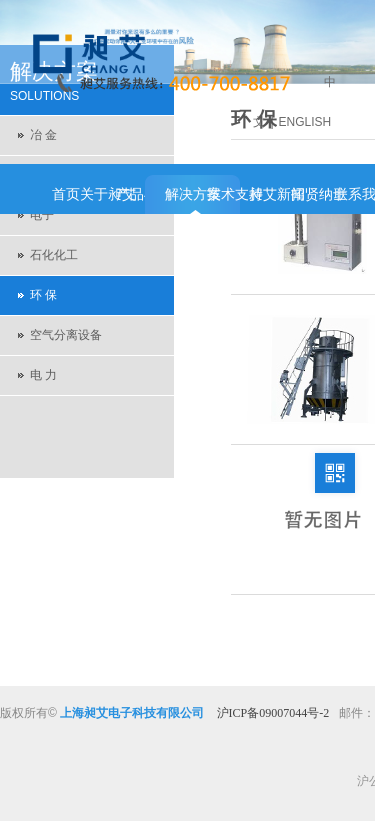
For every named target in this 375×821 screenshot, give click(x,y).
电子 (42, 215)
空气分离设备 (66, 335)
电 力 (43, 375)
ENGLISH (305, 122)
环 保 (43, 295)
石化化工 (54, 255)
